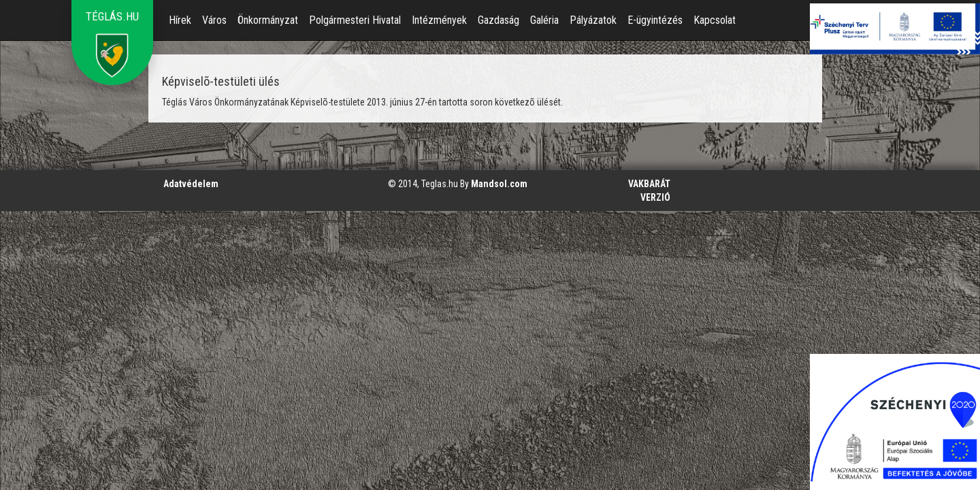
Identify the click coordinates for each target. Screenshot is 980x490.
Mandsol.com (499, 184)
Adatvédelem (191, 184)
